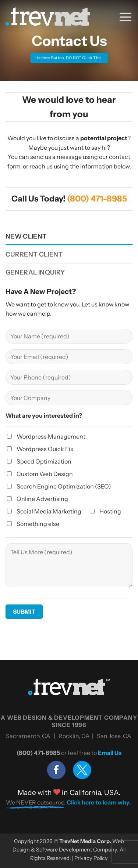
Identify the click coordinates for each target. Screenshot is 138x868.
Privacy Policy (91, 858)
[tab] (69, 236)
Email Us (110, 753)
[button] (125, 17)
